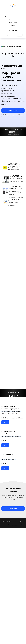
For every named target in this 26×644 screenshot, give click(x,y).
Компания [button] (13, 14)
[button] (13, 110)
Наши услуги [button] (13, 20)
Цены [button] (13, 25)
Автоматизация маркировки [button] (13, 17)
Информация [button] (13, 23)
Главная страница (6, 46)
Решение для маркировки (16, 46)
